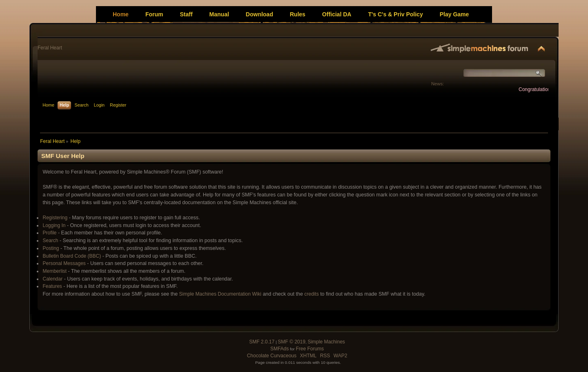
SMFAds (280, 349)
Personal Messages (64, 263)
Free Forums (310, 349)
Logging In (54, 225)
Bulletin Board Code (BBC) (72, 256)
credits (311, 294)
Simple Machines (326, 342)
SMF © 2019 (292, 342)
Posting (51, 248)
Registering (55, 218)
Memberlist (55, 271)
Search (50, 241)
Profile (49, 233)
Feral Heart (50, 48)
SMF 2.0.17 (262, 342)
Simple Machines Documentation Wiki (220, 294)
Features (52, 286)
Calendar (52, 279)
